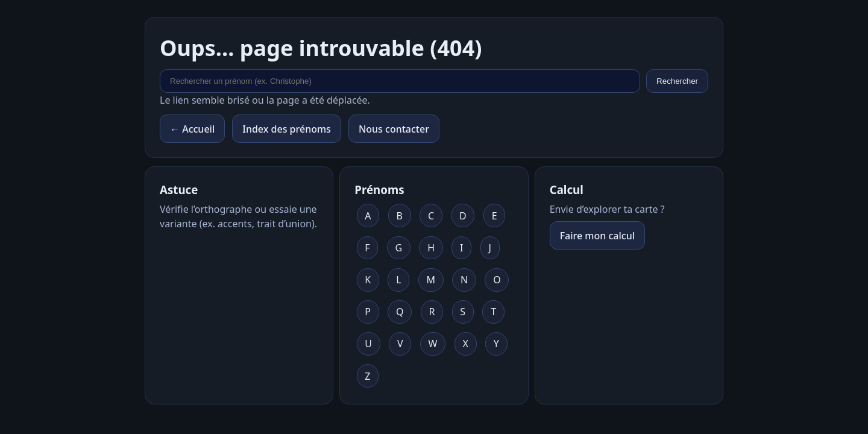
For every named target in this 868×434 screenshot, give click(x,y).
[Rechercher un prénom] (400, 81)
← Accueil (192, 129)
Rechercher (677, 81)
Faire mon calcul (597, 236)
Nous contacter (394, 129)
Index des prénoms (287, 129)
